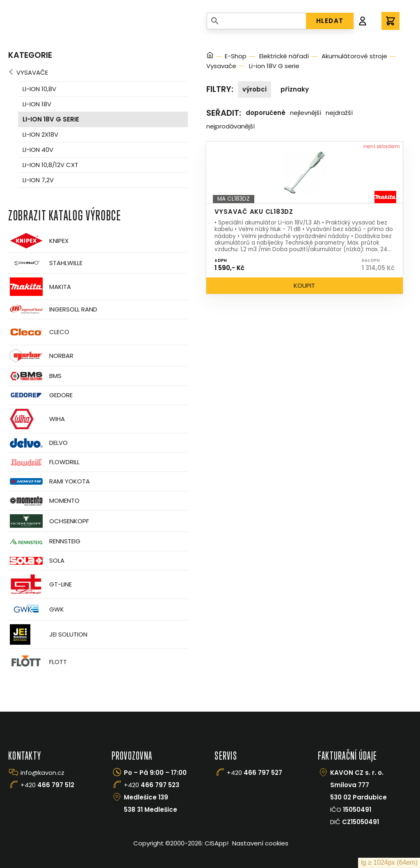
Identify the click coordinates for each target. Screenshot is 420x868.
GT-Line (40, 584)
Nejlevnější (306, 113)
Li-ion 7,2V (38, 180)
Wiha (37, 419)
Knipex (38, 241)
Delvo (38, 443)
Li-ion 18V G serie (51, 119)
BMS (35, 376)
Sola (36, 561)
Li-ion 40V (38, 150)
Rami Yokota (49, 481)
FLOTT (38, 662)
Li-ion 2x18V (40, 134)
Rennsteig (44, 541)
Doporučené (266, 113)
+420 (47, 785)
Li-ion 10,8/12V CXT (50, 165)
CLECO (39, 332)
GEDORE (40, 395)
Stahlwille (45, 263)
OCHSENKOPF (49, 521)
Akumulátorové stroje (354, 56)
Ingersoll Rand (53, 309)
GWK (36, 609)
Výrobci (255, 89)
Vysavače (32, 72)
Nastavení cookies (260, 843)
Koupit (304, 285)
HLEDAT (330, 21)
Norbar (41, 356)
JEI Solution (48, 634)
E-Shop (236, 56)
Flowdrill (44, 462)
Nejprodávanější (231, 126)
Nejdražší (339, 113)
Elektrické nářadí (284, 56)
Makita (40, 287)
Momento (44, 501)
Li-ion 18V (37, 104)
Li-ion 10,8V (39, 89)
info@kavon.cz (42, 773)
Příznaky (295, 89)
